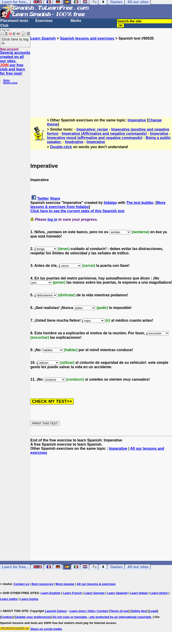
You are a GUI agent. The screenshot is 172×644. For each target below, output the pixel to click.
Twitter (43, 198)
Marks (76, 21)
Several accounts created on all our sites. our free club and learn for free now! (15, 63)
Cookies (7, 617)
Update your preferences (33, 617)
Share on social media (46, 629)
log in (53, 219)
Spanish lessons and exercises (87, 38)
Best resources (42, 584)
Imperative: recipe (92, 129)
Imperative (137, 120)
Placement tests (14, 21)
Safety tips (139, 611)
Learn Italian (139, 593)
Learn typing (29, 599)
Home (6, 80)
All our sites (138, 567)
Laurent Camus (56, 611)
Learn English (51, 593)
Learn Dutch (159, 593)
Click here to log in (15, 41)
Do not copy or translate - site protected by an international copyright (102, 617)
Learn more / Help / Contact (89, 611)
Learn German (95, 593)
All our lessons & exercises (96, 584)
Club (4, 25)
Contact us (21, 584)
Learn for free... (15, 567)
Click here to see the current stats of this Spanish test (77, 211)
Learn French (72, 593)
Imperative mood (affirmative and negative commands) (95, 138)
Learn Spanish (43, 38)
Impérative (74, 142)
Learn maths (9, 599)
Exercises (44, 21)
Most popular (65, 584)
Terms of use (119, 611)
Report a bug (10, 83)
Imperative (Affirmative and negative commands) (104, 134)
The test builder (140, 203)
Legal (153, 611)
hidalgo (110, 203)
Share (55, 198)
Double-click (61, 147)
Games (116, 567)
